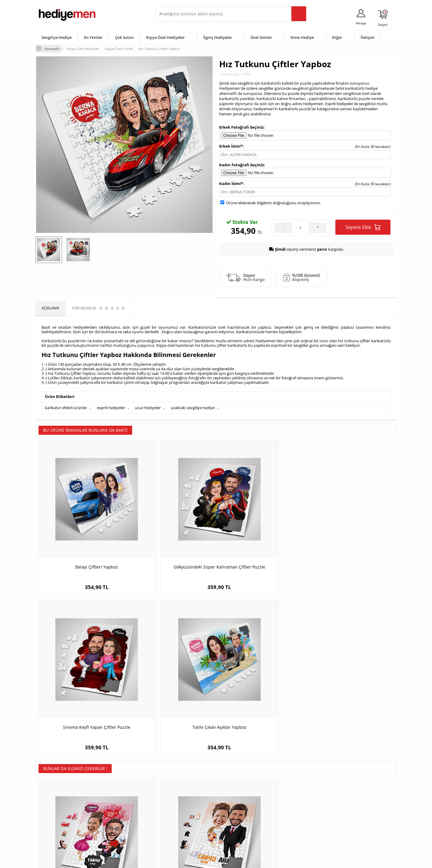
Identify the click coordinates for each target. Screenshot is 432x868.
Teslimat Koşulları (53, 790)
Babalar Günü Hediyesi (238, 835)
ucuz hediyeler (148, 406)
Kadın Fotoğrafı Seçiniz (241, 164)
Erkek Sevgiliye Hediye (178, 817)
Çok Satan (124, 37)
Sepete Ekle (363, 226)
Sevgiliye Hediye (57, 37)
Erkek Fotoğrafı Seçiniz (241, 127)
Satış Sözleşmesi (53, 808)
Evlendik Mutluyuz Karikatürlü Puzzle (171, 678)
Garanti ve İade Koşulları (59, 817)
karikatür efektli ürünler (66, 406)
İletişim (368, 37)
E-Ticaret (198, 860)
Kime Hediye (302, 37)
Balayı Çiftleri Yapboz (81, 532)
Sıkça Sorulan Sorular (56, 835)
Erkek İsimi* (231, 145)
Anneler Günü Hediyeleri (240, 817)
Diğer (337, 37)
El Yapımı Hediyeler (115, 817)
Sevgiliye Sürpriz (113, 826)
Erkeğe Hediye (292, 790)
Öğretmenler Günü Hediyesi (243, 826)
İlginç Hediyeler (218, 37)
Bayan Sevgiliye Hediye (178, 826)
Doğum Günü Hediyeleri (239, 799)
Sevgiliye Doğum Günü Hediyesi (186, 808)
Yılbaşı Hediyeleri (234, 808)
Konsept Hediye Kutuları (179, 790)
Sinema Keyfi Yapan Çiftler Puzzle (261, 532)
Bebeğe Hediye (292, 817)
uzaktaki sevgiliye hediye (193, 406)
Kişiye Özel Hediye (114, 790)
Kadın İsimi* (231, 183)
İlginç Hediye (290, 835)
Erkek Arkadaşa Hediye (118, 799)
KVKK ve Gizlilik (51, 826)
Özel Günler (261, 37)
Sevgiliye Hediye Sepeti (178, 799)
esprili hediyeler (111, 406)
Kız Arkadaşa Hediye (116, 808)
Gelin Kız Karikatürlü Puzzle (261, 678)
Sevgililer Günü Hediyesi (239, 790)
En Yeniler (93, 37)
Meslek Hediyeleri (114, 835)
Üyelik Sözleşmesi (54, 799)
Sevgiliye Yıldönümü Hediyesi (183, 835)
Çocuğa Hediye (292, 808)
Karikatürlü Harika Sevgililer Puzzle (352, 678)
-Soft (185, 860)
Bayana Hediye (292, 799)
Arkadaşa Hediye (294, 826)
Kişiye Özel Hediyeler (165, 37)
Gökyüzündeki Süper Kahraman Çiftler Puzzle (171, 535)
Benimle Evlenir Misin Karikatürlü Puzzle (81, 681)
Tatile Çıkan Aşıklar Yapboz (352, 532)
